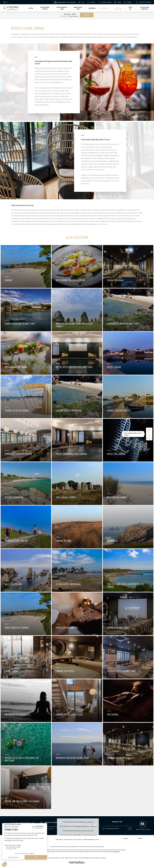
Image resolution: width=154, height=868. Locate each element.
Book (87, 16)
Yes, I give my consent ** (112, 828)
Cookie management (92, 839)
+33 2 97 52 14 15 (144, 2)
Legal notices (116, 851)
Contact (71, 827)
